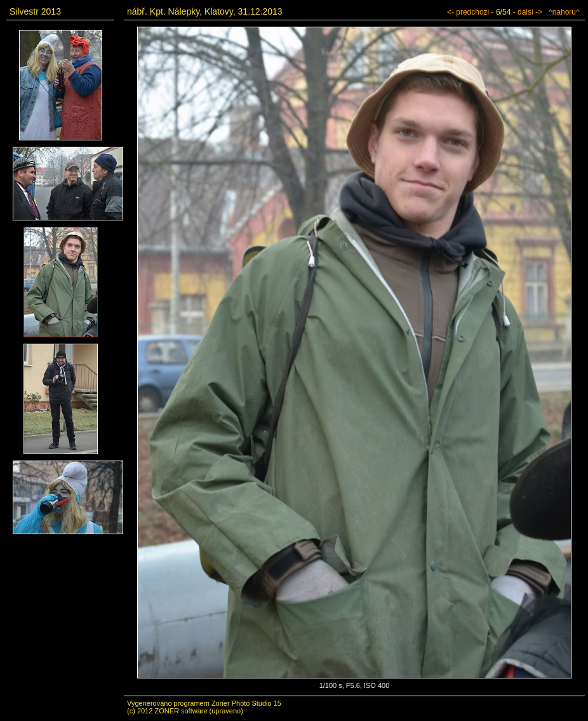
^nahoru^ (564, 12)
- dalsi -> (528, 12)
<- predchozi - (471, 12)
